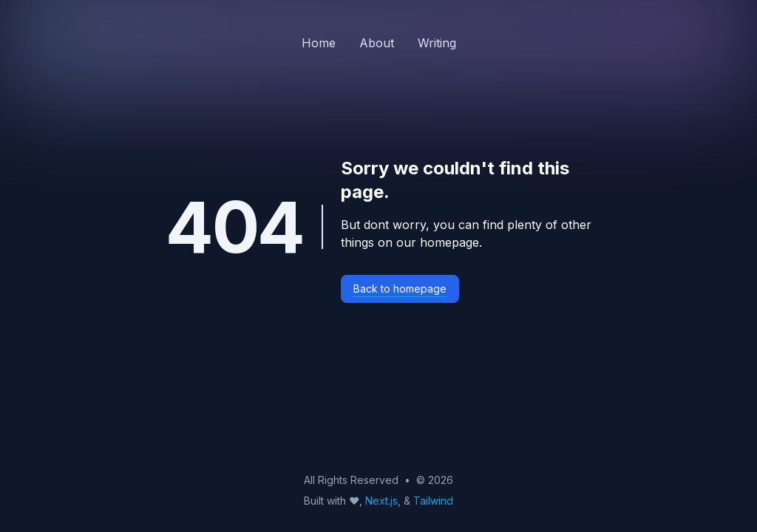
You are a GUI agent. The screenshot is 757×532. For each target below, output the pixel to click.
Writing (437, 43)
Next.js (381, 501)
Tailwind (433, 501)
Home (319, 43)
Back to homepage (400, 289)
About (377, 43)
